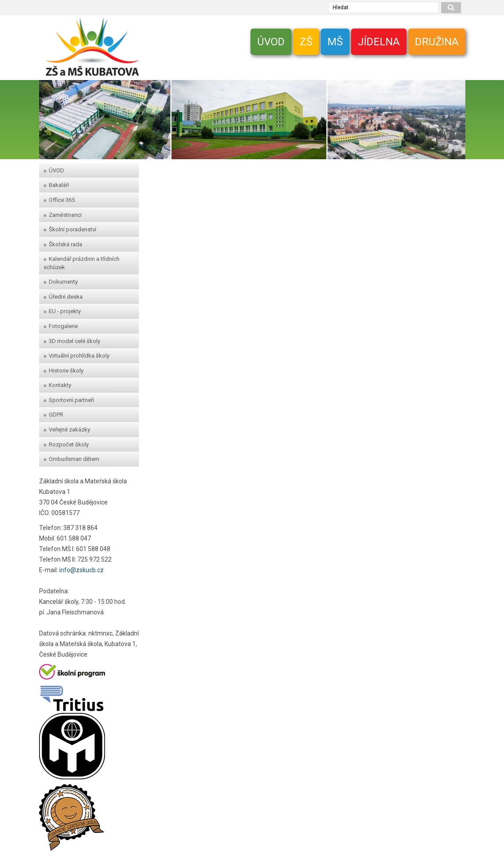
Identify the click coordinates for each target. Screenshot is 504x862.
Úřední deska (63, 297)
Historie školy (63, 371)
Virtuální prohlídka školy (76, 356)
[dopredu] (454, 115)
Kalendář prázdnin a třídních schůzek (82, 263)
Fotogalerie (61, 326)
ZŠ (306, 42)
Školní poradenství (70, 229)
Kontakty (57, 385)
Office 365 (59, 200)
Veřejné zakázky (67, 429)
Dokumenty (61, 282)
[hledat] (451, 8)
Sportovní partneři (69, 400)
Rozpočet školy (66, 444)
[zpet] (50, 115)
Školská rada (63, 244)
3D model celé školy (72, 341)
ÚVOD (271, 42)
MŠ (335, 42)
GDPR (53, 415)
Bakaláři (56, 185)
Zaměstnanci (63, 215)
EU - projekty (62, 311)
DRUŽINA (437, 42)
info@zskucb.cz (82, 570)
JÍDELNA (379, 42)
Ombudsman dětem (71, 459)
